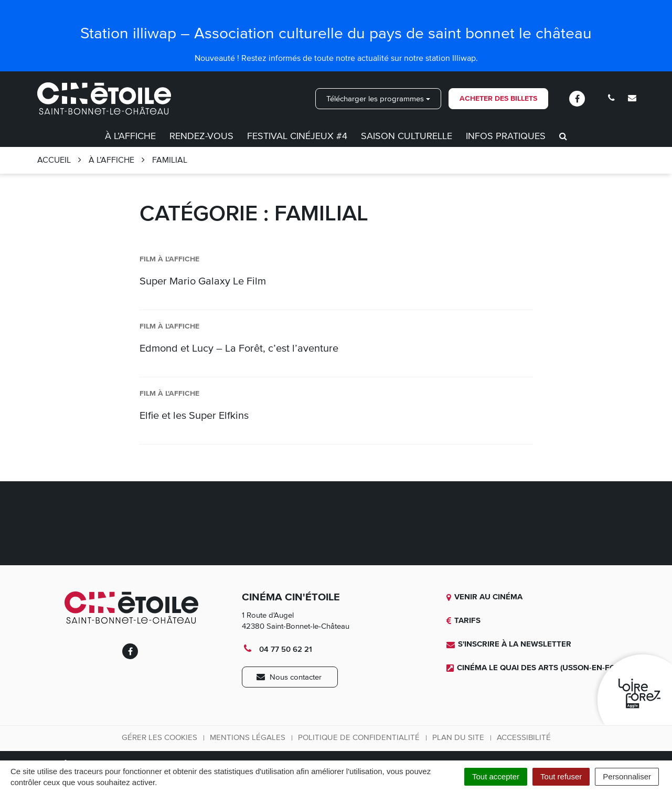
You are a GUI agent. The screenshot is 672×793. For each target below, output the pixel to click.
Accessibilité (524, 737)
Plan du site (458, 737)
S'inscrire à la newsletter (509, 644)
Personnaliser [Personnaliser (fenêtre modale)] (627, 776)
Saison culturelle (407, 136)
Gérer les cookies (159, 737)
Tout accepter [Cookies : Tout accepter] (496, 776)
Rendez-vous (201, 136)
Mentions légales (248, 737)
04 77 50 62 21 (277, 649)
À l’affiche (130, 136)
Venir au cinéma (484, 597)
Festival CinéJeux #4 (297, 136)
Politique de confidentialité (359, 737)
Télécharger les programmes (378, 99)
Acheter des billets (498, 98)
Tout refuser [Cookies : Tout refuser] (561, 776)
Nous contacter (289, 677)
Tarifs (463, 620)
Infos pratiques (506, 136)
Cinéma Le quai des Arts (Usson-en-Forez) (539, 668)
